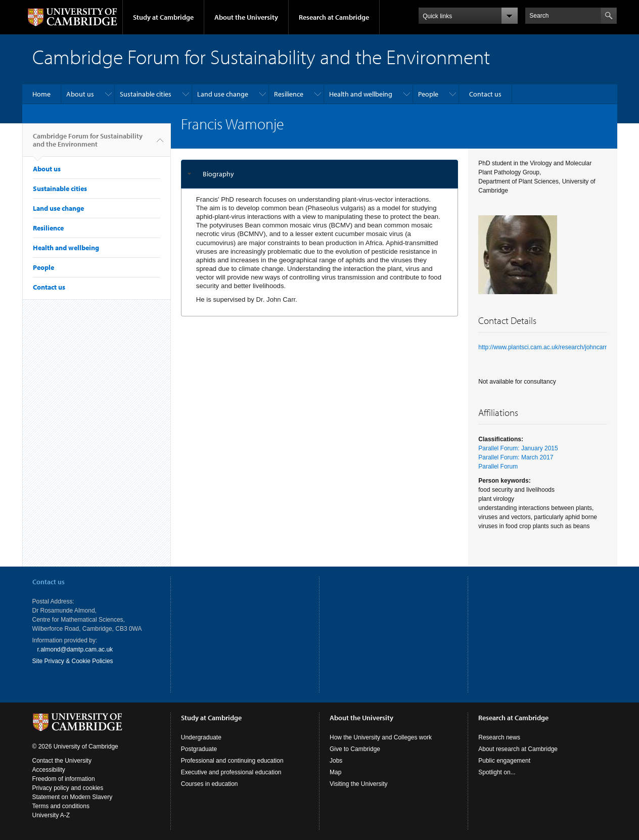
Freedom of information (64, 779)
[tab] (320, 174)
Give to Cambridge (355, 749)
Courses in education (210, 784)
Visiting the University (359, 784)
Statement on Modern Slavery (73, 797)
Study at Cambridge (163, 17)
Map (335, 772)
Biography (218, 174)
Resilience (289, 94)
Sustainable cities (146, 94)
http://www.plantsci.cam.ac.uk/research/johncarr (542, 347)
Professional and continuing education (232, 761)
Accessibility (49, 770)
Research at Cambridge (334, 17)
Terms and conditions (61, 806)
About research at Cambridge (518, 749)
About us (80, 94)
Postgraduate (199, 749)
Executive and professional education (231, 772)
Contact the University (62, 761)
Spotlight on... (497, 772)
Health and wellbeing (361, 94)
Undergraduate (201, 737)
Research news (499, 737)
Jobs (336, 761)
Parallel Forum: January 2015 (518, 448)
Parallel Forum (498, 466)
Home (41, 94)
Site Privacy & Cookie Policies (73, 661)
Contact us (485, 94)
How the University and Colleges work (381, 737)
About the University (246, 17)
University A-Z (51, 815)
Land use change (223, 94)
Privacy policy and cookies (68, 788)
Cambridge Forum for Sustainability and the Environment (88, 144)
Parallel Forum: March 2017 (516, 457)
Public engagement (504, 761)
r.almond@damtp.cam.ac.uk (75, 649)
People (428, 94)
